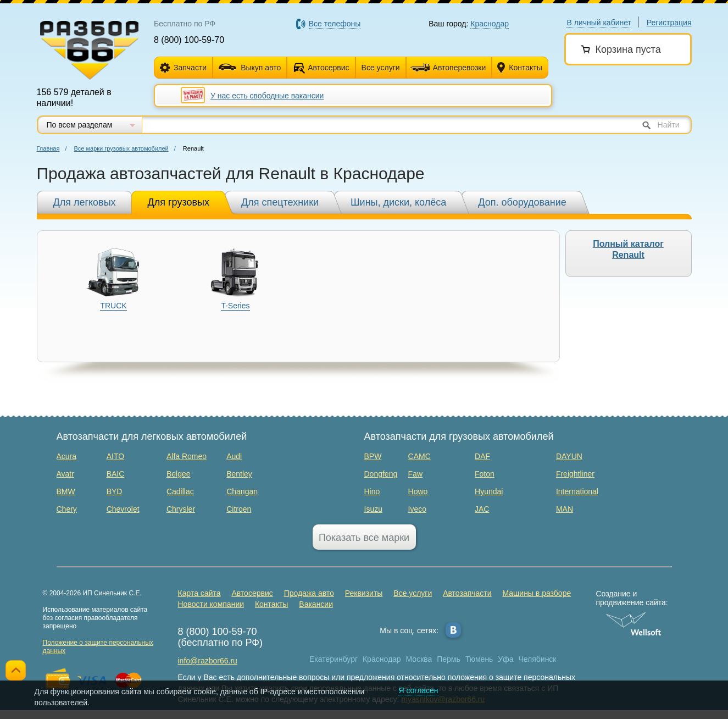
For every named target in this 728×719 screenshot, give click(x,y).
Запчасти (183, 68)
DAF (482, 456)
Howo (418, 491)
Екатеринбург (334, 659)
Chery (67, 509)
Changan (242, 491)
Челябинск (537, 659)
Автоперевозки (448, 68)
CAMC (419, 456)
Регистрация (669, 23)
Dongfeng (381, 474)
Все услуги (381, 68)
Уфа (505, 659)
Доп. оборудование (522, 202)
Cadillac (180, 491)
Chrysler (181, 509)
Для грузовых (179, 202)
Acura (67, 456)
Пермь (449, 659)
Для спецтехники (280, 202)
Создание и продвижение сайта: (634, 598)
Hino (372, 491)
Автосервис (328, 68)
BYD (115, 491)
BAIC (116, 474)
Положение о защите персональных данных (98, 647)
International (577, 491)
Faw (415, 474)
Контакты (519, 68)
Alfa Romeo (187, 456)
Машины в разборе (537, 593)
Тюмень (479, 659)
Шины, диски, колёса (398, 202)
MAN (565, 509)
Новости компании (211, 604)
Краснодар (382, 659)
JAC (482, 509)
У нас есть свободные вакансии (267, 96)
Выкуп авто (250, 68)
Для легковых (85, 202)
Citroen (239, 509)
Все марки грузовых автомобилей (121, 148)
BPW (373, 456)
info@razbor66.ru (208, 661)
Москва (419, 659)
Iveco (417, 509)
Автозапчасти (467, 593)
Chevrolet (123, 509)
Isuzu (373, 509)
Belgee (179, 474)
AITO (115, 456)
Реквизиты (364, 593)
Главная (48, 148)
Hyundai (489, 491)
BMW (66, 491)
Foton (485, 474)
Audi (234, 456)
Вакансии (316, 604)
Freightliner (575, 474)
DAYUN (569, 456)
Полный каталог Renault (628, 249)
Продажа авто (309, 593)
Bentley (239, 474)
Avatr (65, 474)
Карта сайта (199, 593)
